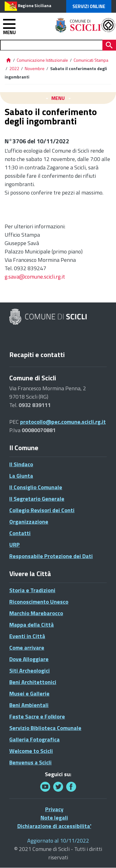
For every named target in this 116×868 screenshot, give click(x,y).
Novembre (35, 68)
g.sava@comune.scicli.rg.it (35, 277)
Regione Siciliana (35, 6)
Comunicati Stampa (91, 60)
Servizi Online (89, 6)
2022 (14, 68)
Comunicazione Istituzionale (42, 60)
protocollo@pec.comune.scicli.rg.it (63, 422)
